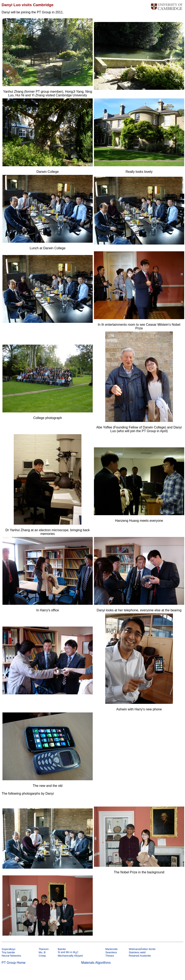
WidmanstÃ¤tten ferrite (142, 949)
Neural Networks (11, 956)
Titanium (44, 949)
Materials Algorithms (96, 963)
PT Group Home (14, 963)
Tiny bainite (8, 952)
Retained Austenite (140, 956)
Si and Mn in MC (68, 952)
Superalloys (9, 949)
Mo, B (42, 952)
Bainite (62, 949)
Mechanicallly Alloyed (70, 956)
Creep (42, 956)
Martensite (112, 949)
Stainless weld (137, 952)
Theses (110, 956)
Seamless (111, 952)
